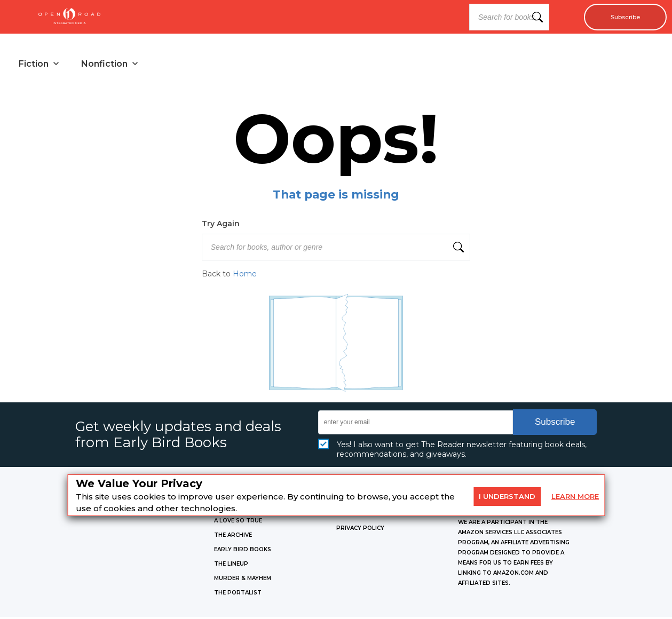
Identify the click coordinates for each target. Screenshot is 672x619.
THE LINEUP (231, 566)
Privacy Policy (360, 530)
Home (245, 276)
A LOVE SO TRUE (238, 523)
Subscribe (620, 17)
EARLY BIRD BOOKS (243, 551)
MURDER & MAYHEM (243, 580)
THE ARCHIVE (233, 537)
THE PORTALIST (238, 595)
